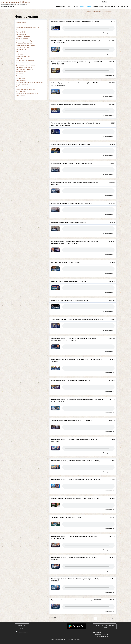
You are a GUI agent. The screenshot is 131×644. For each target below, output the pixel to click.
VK (22, 629)
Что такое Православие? (24, 43)
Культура (20, 76)
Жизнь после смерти (23, 36)
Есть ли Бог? (21, 32)
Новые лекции (21, 22)
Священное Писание (23, 56)
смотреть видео (108, 33)
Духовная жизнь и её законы (26, 65)
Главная (89, 11)
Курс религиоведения (24, 87)
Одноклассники (22, 632)
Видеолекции (72, 6)
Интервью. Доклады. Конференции (28, 28)
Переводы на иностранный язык (27, 94)
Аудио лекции (97, 11)
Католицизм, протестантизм (26, 45)
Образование (21, 78)
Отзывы (125, 6)
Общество (20, 74)
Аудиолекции (85, 6)
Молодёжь (20, 52)
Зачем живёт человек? (24, 30)
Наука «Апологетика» (23, 85)
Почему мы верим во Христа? (26, 41)
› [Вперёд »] (115, 618)
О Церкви (20, 54)
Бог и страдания (22, 34)
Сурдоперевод (21, 91)
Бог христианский (22, 63)
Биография (61, 6)
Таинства (19, 58)
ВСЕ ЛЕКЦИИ (21, 96)
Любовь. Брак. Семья (23, 47)
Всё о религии (21, 50)
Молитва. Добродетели (24, 67)
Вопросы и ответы (112, 6)
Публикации (98, 6)
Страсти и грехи (22, 72)
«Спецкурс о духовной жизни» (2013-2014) (30, 83)
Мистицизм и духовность (25, 69)
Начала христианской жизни (26, 61)
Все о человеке (21, 80)
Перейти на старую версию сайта (105, 626)
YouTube (22, 625)
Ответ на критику (22, 39)
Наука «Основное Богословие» (26, 89)
